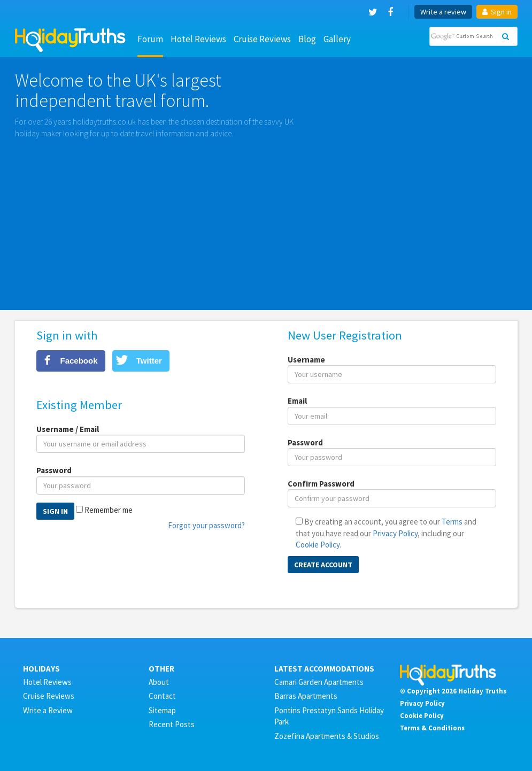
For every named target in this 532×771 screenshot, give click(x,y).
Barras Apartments (306, 696)
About (159, 682)
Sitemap (162, 710)
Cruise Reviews (262, 39)
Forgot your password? (206, 525)
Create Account (323, 565)
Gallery (337, 39)
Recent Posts (172, 724)
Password (54, 470)
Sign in (497, 12)
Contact (162, 696)
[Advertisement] (266, 219)
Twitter (149, 361)
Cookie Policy (318, 545)
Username (306, 360)
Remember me (109, 510)
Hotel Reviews (198, 39)
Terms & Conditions (432, 728)
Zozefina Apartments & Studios (327, 736)
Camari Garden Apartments (319, 682)
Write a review (443, 12)
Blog (307, 39)
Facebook (79, 361)
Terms (452, 522)
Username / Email (68, 429)
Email (297, 401)
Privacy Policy (395, 533)
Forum (150, 39)
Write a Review (48, 710)
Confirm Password (321, 484)
